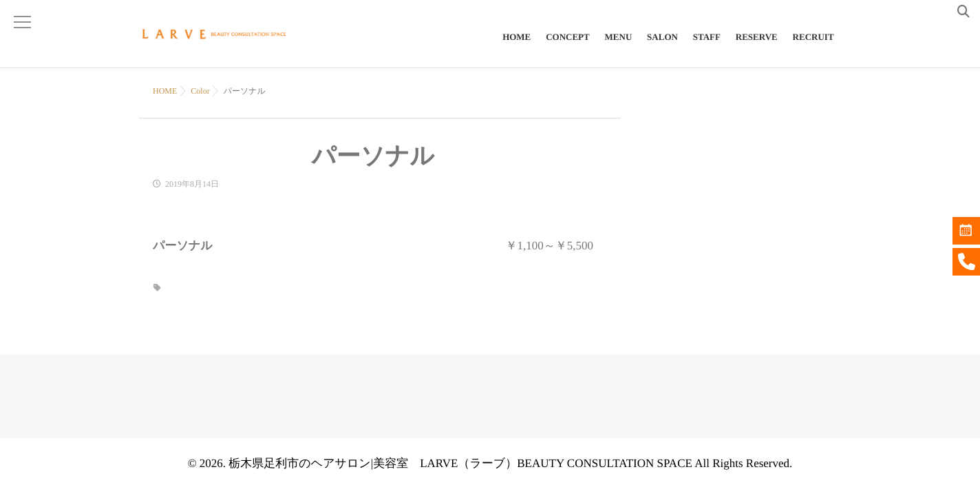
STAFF (708, 45)
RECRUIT (813, 45)
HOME (521, 45)
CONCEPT (571, 45)
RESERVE (757, 45)
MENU (621, 45)
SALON (664, 45)
